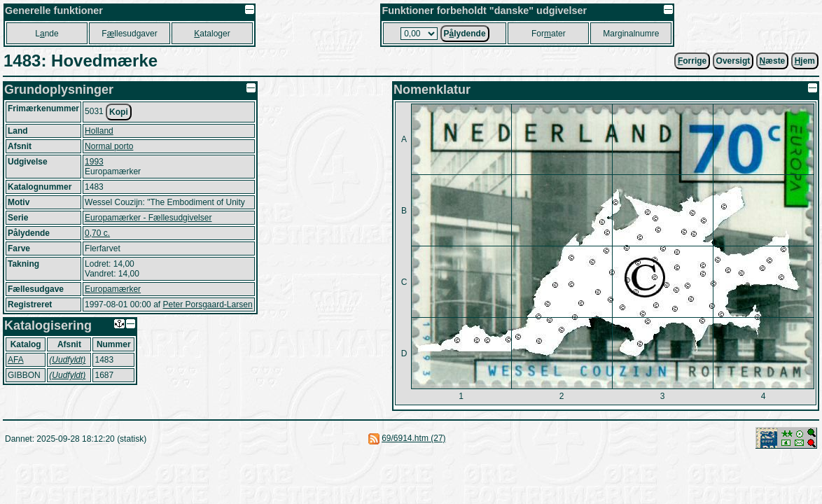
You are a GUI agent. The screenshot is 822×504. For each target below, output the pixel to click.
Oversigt (733, 61)
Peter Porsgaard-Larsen (207, 304)
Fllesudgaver (129, 34)
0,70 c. (97, 233)
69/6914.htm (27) (413, 438)
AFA (16, 360)
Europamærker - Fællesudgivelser (148, 218)
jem (805, 61)
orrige (692, 61)
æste (773, 61)
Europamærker (113, 289)
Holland (99, 131)
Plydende (465, 34)
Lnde (47, 34)
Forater (549, 34)
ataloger (212, 34)
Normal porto (109, 146)
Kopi (119, 112)
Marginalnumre (631, 34)
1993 (94, 162)
